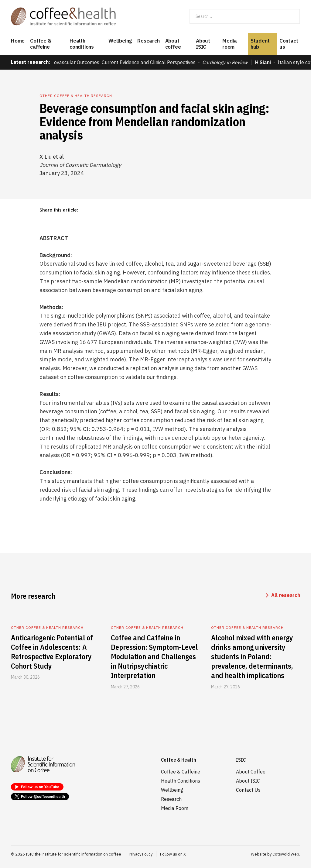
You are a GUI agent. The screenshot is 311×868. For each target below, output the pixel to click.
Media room (230, 44)
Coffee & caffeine (41, 44)
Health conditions (82, 44)
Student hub (260, 44)
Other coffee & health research (76, 96)
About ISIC (203, 44)
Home (18, 41)
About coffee (173, 44)
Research (148, 41)
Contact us (289, 44)
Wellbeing (120, 41)
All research (286, 595)
